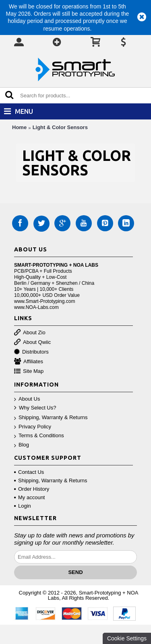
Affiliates (29, 362)
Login (23, 506)
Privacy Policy (33, 427)
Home (19, 127)
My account (29, 497)
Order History (32, 489)
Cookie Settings (127, 638)
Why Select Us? (35, 408)
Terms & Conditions (39, 436)
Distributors (31, 352)
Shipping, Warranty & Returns (51, 418)
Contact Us (29, 472)
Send (75, 572)
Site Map (29, 371)
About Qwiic (32, 343)
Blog (22, 445)
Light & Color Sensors (60, 127)
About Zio (30, 333)
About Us (27, 399)
